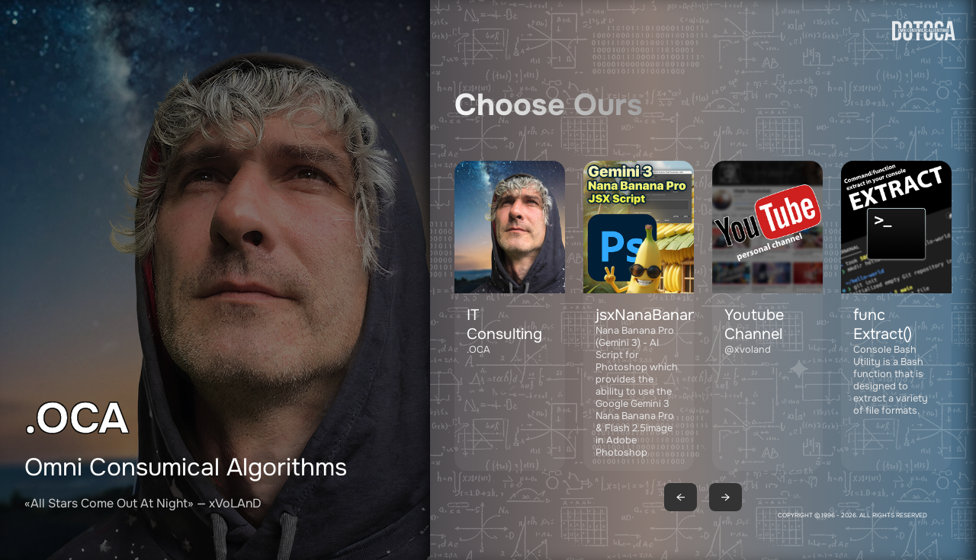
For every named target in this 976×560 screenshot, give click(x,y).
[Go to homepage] (923, 86)
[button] (639, 316)
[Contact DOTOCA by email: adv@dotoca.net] (510, 316)
